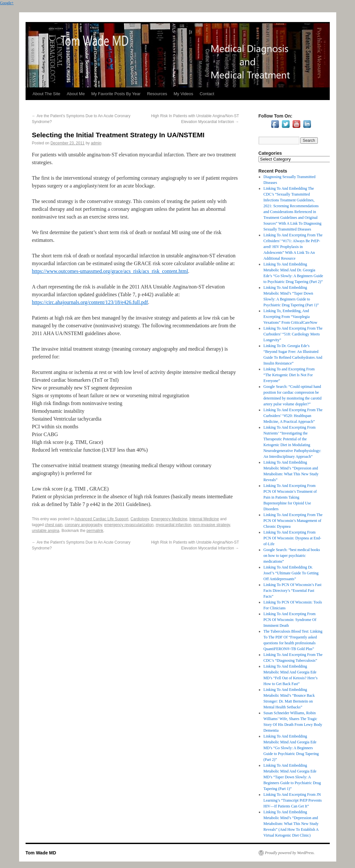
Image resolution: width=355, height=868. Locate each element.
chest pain (54, 525)
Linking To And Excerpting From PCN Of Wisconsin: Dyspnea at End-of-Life (292, 538)
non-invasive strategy (212, 525)
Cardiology (139, 519)
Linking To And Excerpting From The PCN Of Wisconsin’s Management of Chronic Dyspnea (293, 521)
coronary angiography (83, 525)
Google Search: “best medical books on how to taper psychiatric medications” (292, 556)
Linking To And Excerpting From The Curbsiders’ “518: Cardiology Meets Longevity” (293, 334)
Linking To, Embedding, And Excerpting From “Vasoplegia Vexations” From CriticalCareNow (290, 317)
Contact (207, 94)
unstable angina (46, 531)
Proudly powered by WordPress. (290, 853)
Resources (157, 94)
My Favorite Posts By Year (116, 94)
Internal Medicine (204, 519)
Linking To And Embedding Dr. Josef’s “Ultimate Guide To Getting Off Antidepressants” (291, 573)
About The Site (47, 94)
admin (96, 143)
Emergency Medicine (169, 519)
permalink (95, 531)
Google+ (7, 3)
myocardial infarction (173, 525)
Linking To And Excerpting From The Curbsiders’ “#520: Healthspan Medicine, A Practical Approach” (293, 416)
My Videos (183, 94)
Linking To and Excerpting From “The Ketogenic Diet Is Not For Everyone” (289, 375)
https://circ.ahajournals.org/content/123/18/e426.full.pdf (90, 302)
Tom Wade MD (41, 853)
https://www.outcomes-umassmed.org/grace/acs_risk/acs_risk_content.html (110, 271)
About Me (76, 94)
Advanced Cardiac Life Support (102, 519)
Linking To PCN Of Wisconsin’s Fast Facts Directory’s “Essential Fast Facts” (292, 591)
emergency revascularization (129, 525)
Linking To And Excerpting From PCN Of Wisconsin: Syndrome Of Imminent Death (290, 620)
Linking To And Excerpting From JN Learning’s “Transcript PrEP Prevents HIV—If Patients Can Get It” (293, 800)
